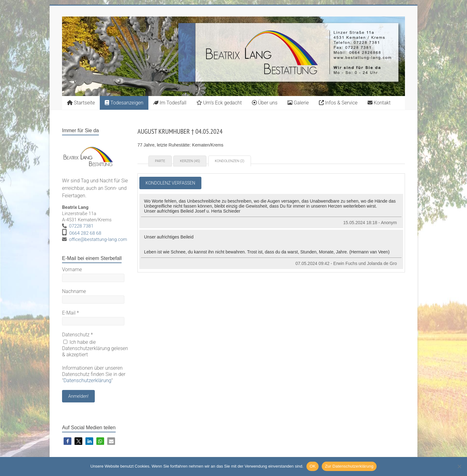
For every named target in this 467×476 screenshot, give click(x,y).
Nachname (74, 291)
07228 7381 (81, 226)
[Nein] (459, 466)
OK (313, 466)
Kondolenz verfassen (170, 183)
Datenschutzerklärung (88, 380)
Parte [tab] (160, 161)
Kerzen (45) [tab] (190, 161)
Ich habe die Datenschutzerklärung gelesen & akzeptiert (95, 348)
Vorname (72, 269)
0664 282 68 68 (85, 233)
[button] (67, 441)
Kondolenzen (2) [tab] (230, 161)
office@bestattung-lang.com (98, 239)
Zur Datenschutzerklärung (349, 466)
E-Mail (70, 313)
